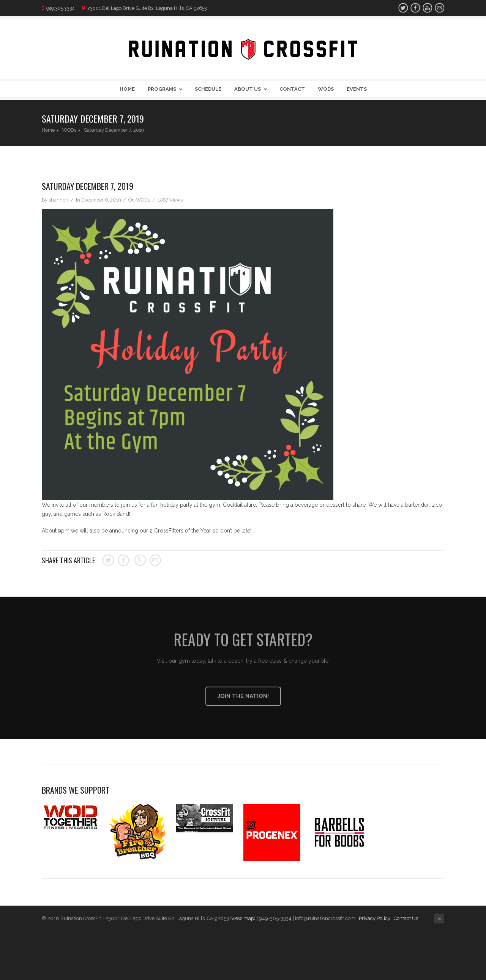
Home (127, 89)
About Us (252, 89)
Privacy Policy (375, 918)
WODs (326, 89)
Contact (292, 89)
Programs (166, 89)
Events (357, 89)
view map (243, 918)
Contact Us (406, 918)
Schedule (208, 89)
